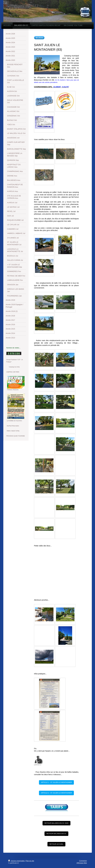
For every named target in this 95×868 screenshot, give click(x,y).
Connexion (83, 861)
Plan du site (30, 861)
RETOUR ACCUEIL (56, 844)
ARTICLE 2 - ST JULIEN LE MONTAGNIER (56, 793)
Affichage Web (82, 863)
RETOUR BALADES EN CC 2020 (56, 823)
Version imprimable (17, 861)
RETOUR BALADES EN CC (56, 834)
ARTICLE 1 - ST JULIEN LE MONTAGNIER (56, 782)
